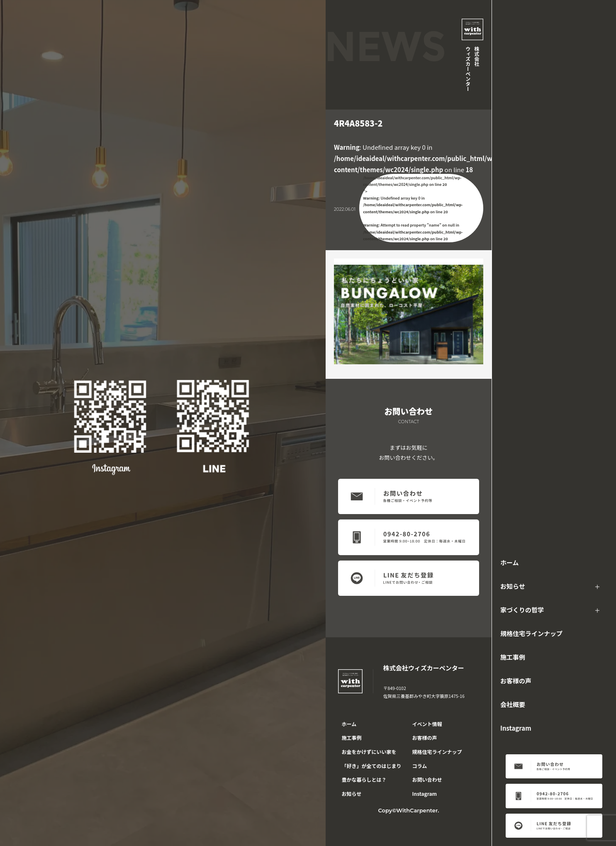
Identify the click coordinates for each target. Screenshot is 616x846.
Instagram (516, 728)
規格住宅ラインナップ (531, 633)
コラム (420, 766)
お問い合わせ (427, 779)
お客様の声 (516, 681)
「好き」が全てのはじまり (372, 766)
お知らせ (513, 586)
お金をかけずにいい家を (369, 752)
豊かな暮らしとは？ (364, 779)
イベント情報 (427, 724)
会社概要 (513, 704)
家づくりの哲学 (522, 610)
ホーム (510, 562)
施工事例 (513, 657)
